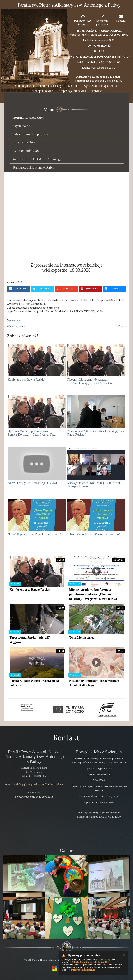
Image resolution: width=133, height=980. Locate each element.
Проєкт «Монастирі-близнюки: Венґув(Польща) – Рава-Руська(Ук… (92, 381)
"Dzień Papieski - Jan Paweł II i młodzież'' (34, 534)
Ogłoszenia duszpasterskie (101, 86)
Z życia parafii (22, 126)
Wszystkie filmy (16, 326)
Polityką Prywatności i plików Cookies (90, 962)
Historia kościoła (24, 142)
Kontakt (97, 91)
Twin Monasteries (82, 637)
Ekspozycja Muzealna (72, 91)
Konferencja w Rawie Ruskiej (26, 380)
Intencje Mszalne (42, 91)
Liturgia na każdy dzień (28, 118)
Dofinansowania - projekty (30, 134)
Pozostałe (15, 321)
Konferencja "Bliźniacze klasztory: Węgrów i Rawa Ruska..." (96, 433)
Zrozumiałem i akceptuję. (83, 970)
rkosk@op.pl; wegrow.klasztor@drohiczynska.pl (38, 784)
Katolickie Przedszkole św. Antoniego (37, 159)
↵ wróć (122, 326)
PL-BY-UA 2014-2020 (26, 151)
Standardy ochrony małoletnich (33, 168)
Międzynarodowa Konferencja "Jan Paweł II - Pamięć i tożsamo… (96, 485)
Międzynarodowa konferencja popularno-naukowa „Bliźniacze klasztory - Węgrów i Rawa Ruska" (94, 594)
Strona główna (25, 86)
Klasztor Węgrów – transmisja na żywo (32, 483)
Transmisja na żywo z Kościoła (59, 86)
